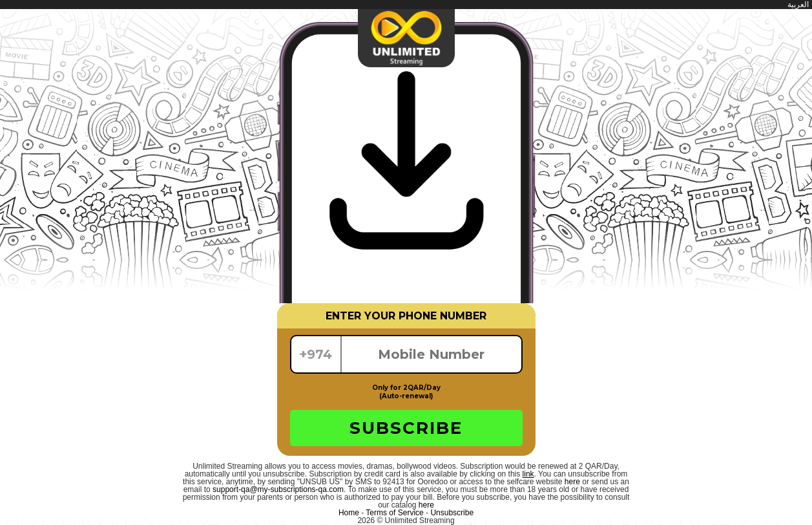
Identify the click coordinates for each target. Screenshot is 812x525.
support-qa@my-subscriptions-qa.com (278, 489)
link (528, 474)
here (572, 482)
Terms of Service (394, 513)
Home (349, 513)
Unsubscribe (452, 513)
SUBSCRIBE (406, 428)
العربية (798, 5)
